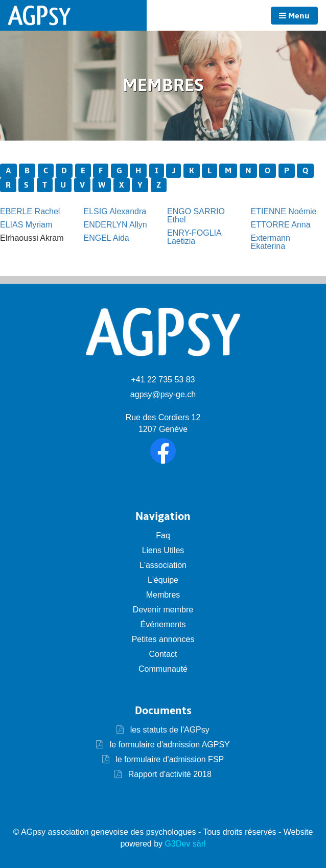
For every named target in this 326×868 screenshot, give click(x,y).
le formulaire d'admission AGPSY (169, 745)
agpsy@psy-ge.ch (163, 394)
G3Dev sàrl (185, 844)
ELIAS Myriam (26, 225)
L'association (163, 565)
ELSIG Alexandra (115, 211)
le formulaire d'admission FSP (169, 759)
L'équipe (163, 580)
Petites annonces (163, 639)
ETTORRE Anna (281, 225)
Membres (163, 595)
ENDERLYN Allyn (115, 225)
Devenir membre (163, 610)
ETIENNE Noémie (284, 211)
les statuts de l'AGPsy (163, 730)
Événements (163, 624)
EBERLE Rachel (30, 211)
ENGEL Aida (107, 238)
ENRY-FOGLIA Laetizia (194, 237)
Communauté (163, 669)
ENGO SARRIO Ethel (196, 215)
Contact (163, 654)
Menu (294, 16)
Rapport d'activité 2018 (169, 774)
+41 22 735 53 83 (163, 380)
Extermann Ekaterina (271, 242)
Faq (163, 535)
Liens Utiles (163, 550)
